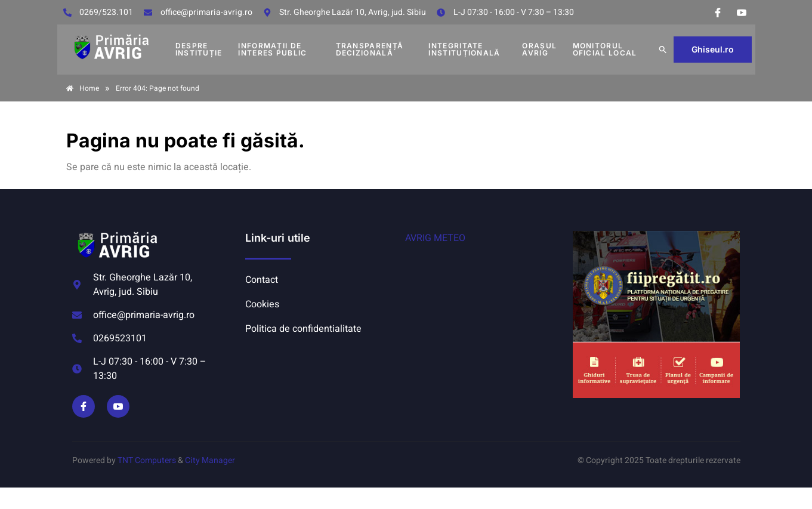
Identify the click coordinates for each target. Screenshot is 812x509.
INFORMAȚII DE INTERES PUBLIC (272, 49)
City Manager (210, 460)
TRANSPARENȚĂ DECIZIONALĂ (370, 49)
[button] (663, 50)
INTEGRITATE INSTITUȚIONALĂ (464, 49)
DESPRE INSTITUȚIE (199, 49)
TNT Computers (147, 460)
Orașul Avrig (539, 49)
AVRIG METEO (435, 238)
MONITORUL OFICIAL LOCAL (605, 49)
